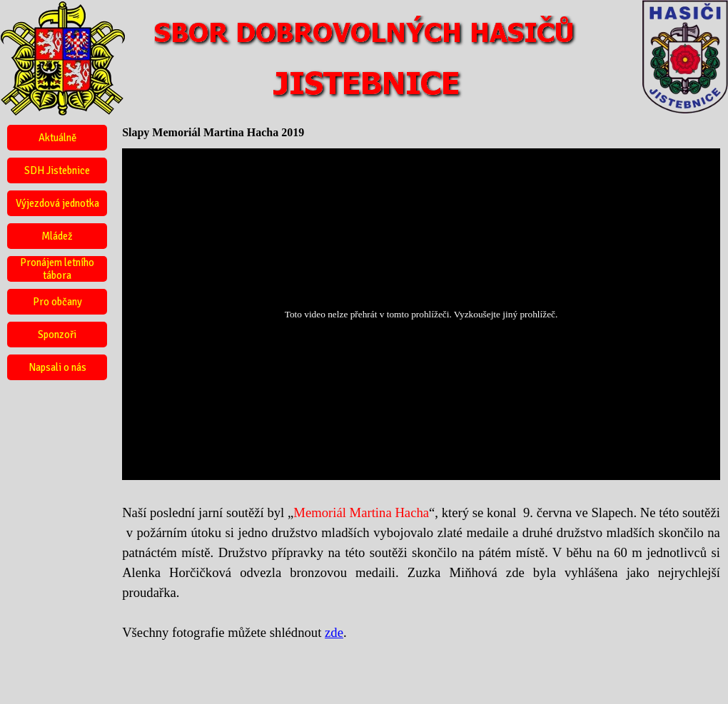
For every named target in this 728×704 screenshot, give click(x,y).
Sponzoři (57, 335)
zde (334, 632)
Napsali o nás (57, 367)
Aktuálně (57, 138)
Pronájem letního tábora (57, 269)
